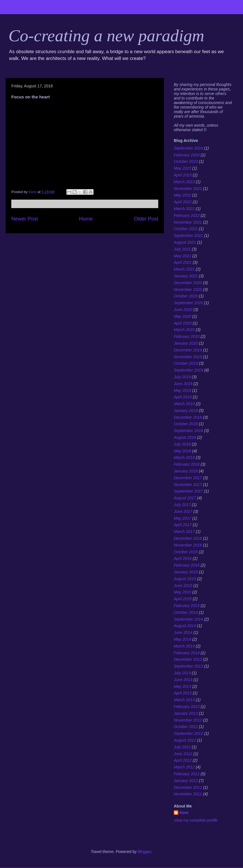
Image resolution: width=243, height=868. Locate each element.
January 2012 (186, 781)
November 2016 (188, 545)
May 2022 (182, 195)
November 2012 (188, 720)
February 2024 (187, 155)
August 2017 (185, 498)
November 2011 (188, 794)
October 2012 (186, 727)
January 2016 (186, 572)
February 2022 (187, 215)
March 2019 (184, 404)
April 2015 (183, 599)
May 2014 (182, 639)
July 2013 (182, 673)
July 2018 (182, 444)
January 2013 (186, 713)
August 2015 (185, 579)
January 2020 (186, 343)
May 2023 (182, 168)
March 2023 (184, 182)
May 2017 (182, 518)
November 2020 (188, 290)
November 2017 (188, 485)
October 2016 (186, 552)
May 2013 (182, 686)
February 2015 (187, 606)
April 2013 (183, 693)
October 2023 (186, 161)
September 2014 (188, 619)
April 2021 (183, 262)
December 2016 (188, 538)
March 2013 (184, 700)
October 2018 (186, 424)
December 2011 (188, 787)
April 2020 (183, 323)
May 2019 (182, 390)
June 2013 (183, 680)
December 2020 (188, 283)
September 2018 (188, 431)
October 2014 (186, 612)
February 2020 (187, 336)
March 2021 (184, 269)
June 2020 (183, 310)
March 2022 (184, 209)
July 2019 (182, 377)
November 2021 (188, 222)
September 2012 (188, 733)
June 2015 (183, 586)
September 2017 (188, 491)
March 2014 (184, 646)
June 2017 (183, 511)
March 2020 (184, 330)
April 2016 (183, 558)
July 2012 (182, 747)
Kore (184, 813)
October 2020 (186, 296)
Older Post (146, 219)
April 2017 (183, 525)
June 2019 (183, 384)
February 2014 (187, 653)
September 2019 (188, 370)
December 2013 (188, 659)
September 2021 (188, 236)
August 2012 (185, 740)
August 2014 (185, 626)
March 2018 (184, 457)
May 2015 (182, 592)
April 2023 (183, 175)
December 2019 (188, 350)
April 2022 (183, 202)
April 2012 (183, 760)
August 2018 (185, 437)
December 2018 (188, 417)
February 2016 (187, 565)
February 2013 (187, 707)
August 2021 (185, 242)
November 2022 (188, 189)
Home (86, 219)
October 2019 (186, 363)
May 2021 (182, 256)
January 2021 (186, 276)
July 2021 (182, 249)
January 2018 (186, 471)
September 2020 (188, 303)
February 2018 (187, 464)
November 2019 (188, 357)
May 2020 (182, 316)
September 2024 (188, 148)
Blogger (144, 852)
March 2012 (184, 767)
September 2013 (188, 666)
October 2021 (186, 229)
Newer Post (25, 219)
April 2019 (183, 397)
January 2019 (186, 411)
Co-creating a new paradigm (106, 36)
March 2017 (184, 532)
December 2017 (188, 478)
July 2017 (182, 505)
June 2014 (183, 632)
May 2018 (182, 451)
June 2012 (183, 754)
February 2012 (187, 774)
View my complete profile (196, 820)
